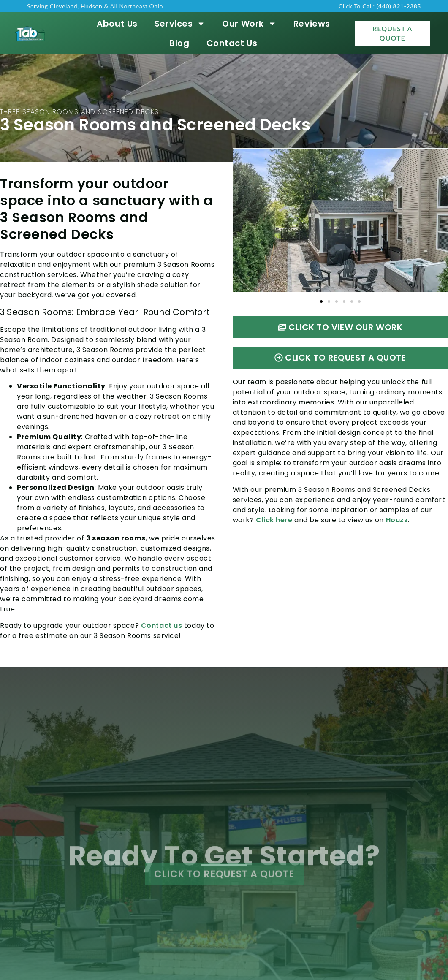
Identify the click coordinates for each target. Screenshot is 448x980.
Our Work (249, 24)
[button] (321, 301)
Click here (274, 520)
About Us (117, 24)
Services (180, 24)
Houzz (397, 520)
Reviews (312, 24)
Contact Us (232, 43)
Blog (179, 43)
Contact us (162, 626)
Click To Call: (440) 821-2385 (380, 6)
